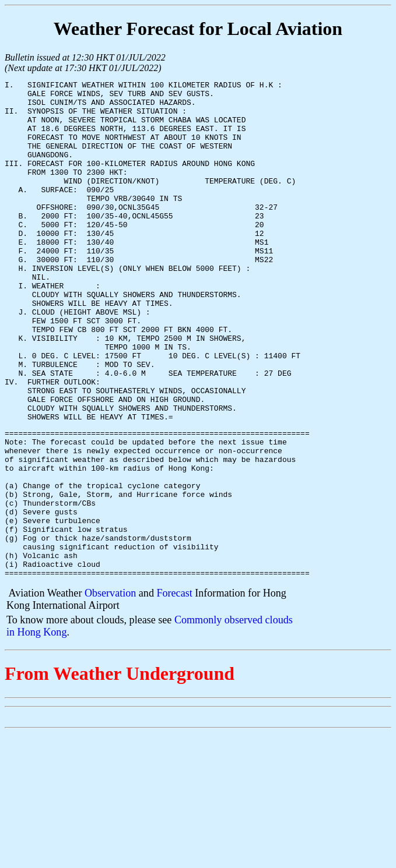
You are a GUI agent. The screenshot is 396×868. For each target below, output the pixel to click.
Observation (110, 691)
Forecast (174, 691)
